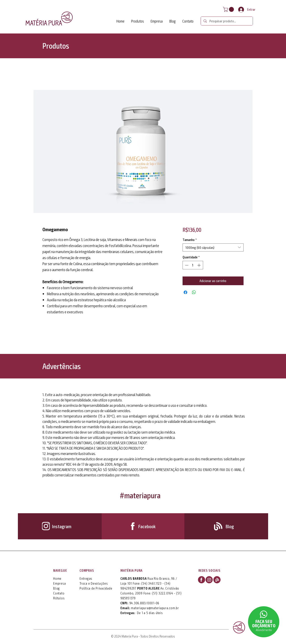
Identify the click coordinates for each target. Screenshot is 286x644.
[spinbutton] (193, 265)
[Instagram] (62, 526)
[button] (229, 9)
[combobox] (213, 247)
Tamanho (190, 240)
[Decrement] (186, 265)
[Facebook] (147, 526)
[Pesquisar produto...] (226, 21)
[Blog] (230, 526)
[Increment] (199, 265)
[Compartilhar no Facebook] (185, 292)
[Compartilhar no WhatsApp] (194, 292)
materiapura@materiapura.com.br (155, 608)
